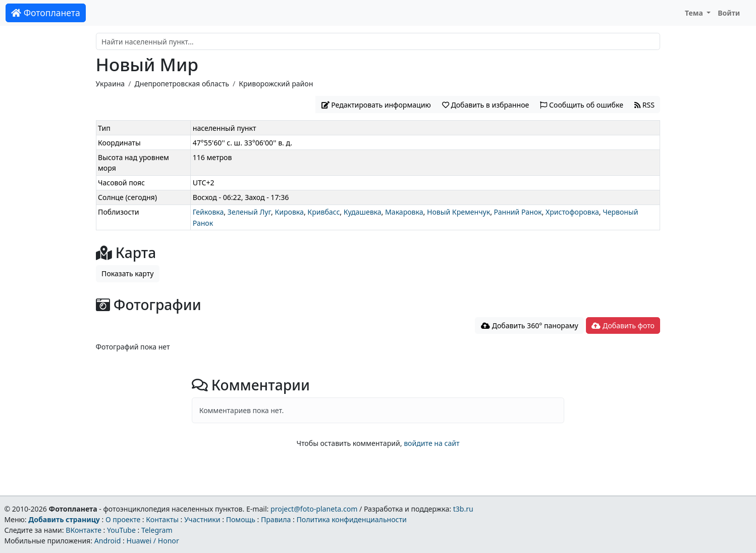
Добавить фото (623, 325)
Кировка (289, 212)
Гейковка (208, 212)
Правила (276, 519)
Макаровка (404, 212)
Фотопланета (46, 13)
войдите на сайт (431, 443)
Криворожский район (276, 84)
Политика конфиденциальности (352, 519)
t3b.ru (463, 509)
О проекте (123, 519)
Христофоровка (572, 212)
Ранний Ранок (518, 212)
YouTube (121, 530)
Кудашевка (363, 212)
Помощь (241, 519)
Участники (202, 519)
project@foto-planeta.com (314, 509)
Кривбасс (323, 212)
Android (108, 541)
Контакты (162, 519)
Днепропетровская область (181, 84)
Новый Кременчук (458, 212)
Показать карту (127, 273)
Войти (729, 13)
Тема (695, 13)
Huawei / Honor (152, 541)
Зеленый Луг (249, 212)
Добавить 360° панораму (530, 325)
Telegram (157, 530)
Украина (111, 84)
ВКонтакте (84, 530)
